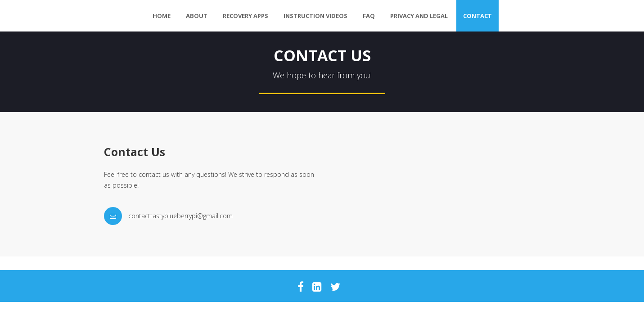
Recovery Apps (245, 16)
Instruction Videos (315, 16)
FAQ (369, 16)
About (197, 16)
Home (162, 16)
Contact (477, 16)
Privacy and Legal (419, 16)
